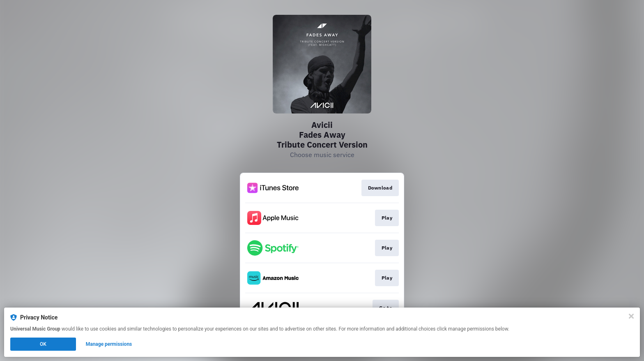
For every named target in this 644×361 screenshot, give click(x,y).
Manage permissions (109, 344)
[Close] (631, 316)
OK (43, 344)
